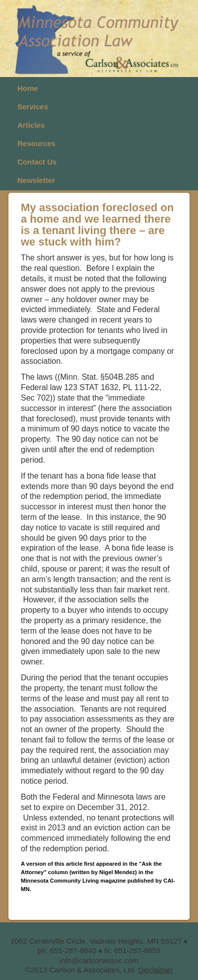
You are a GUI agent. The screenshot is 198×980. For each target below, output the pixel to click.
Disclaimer (155, 970)
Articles (31, 125)
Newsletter (36, 180)
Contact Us (37, 162)
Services (33, 107)
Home (28, 88)
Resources (36, 143)
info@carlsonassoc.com (99, 960)
